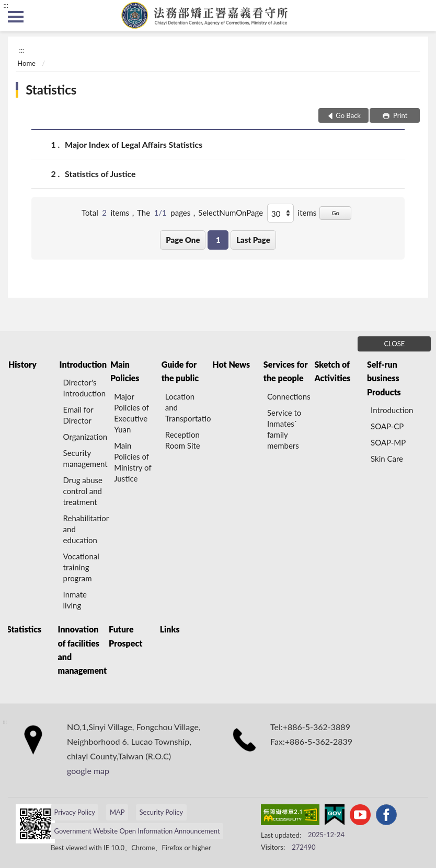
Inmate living (75, 600)
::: (6, 5)
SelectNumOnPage (231, 213)
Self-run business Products (384, 378)
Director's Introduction (84, 388)
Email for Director (78, 415)
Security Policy (162, 812)
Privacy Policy (74, 812)
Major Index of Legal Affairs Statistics (134, 144)
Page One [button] (183, 240)
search (420, 16)
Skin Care (387, 459)
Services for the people (285, 371)
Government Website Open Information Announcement (137, 831)
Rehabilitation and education (86, 529)
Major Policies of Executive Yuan (131, 413)
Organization (85, 437)
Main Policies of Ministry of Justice (133, 462)
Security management (85, 458)
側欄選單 (16, 17)
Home (26, 63)
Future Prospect (125, 636)
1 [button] (218, 240)
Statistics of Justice (100, 174)
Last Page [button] (253, 240)
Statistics (51, 90)
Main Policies (125, 371)
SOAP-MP (388, 442)
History (22, 364)
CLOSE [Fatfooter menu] (394, 344)
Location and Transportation (188, 407)
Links (170, 629)
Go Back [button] (348, 115)
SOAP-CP (387, 426)
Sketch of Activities (332, 371)
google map (88, 771)
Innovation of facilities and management (83, 650)
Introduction (83, 364)
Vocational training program (81, 567)
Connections (289, 396)
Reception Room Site (183, 440)
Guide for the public (180, 371)
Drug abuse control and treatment (83, 491)
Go (335, 213)
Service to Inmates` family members (284, 429)
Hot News (231, 364)
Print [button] (400, 115)
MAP (117, 812)
